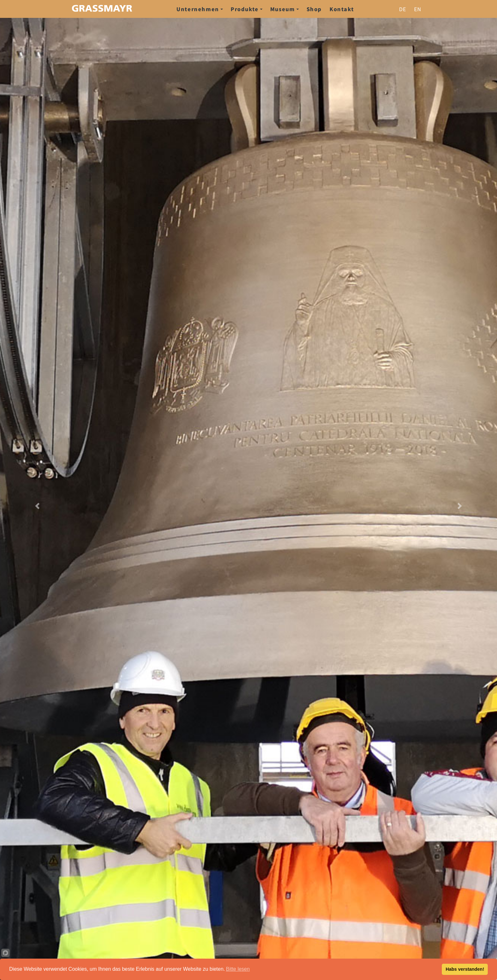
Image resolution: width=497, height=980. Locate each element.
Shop (314, 9)
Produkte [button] (247, 9)
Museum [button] (285, 9)
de (403, 9)
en (418, 9)
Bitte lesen (238, 969)
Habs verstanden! (465, 969)
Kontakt (342, 9)
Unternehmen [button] (200, 9)
